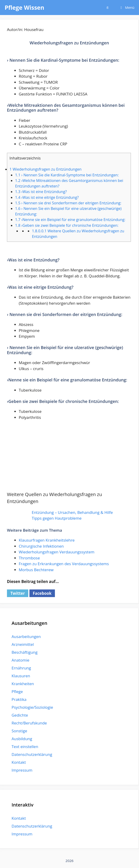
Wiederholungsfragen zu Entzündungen (46, 169)
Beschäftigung (25, 652)
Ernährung (21, 668)
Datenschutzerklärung (32, 754)
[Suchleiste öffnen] (107, 8)
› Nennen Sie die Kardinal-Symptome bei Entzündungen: (67, 175)
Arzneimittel (23, 644)
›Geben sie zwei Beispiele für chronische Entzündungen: (67, 225)
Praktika (19, 699)
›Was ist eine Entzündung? (41, 192)
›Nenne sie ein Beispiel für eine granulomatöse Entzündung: (70, 220)
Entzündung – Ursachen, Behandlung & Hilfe (72, 512)
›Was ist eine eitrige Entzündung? (47, 197)
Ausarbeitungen (26, 636)
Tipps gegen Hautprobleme (57, 518)
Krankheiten (23, 684)
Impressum (22, 770)
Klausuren (21, 676)
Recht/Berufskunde (29, 723)
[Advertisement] (69, 459)
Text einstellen (25, 747)
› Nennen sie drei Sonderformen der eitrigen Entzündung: (68, 203)
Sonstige (19, 731)
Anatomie (20, 660)
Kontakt (19, 762)
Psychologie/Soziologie (32, 707)
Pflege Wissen (24, 7)
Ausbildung (22, 739)
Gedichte (20, 715)
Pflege (17, 692)
